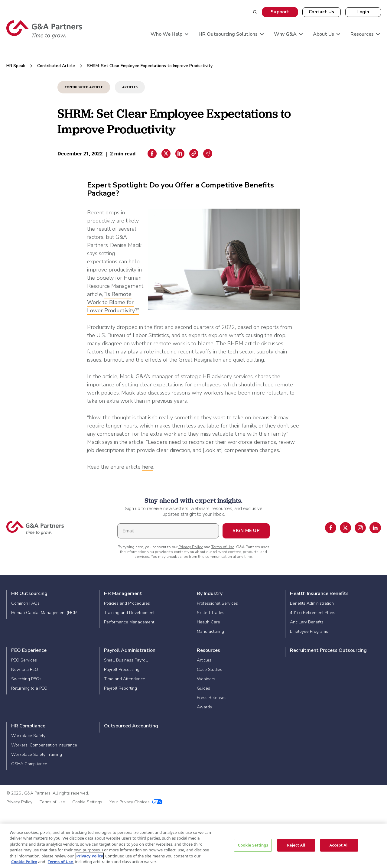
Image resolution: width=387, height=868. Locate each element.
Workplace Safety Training (37, 754)
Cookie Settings (87, 802)
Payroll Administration (130, 650)
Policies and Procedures (127, 603)
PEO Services (24, 660)
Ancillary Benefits (307, 622)
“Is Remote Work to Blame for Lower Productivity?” (113, 302)
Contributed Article (56, 66)
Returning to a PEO (29, 688)
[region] (193, 846)
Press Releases (212, 698)
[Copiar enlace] (194, 154)
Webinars (206, 679)
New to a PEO (25, 670)
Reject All (296, 845)
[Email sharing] (208, 154)
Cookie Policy (24, 862)
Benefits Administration (312, 603)
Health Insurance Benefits (319, 593)
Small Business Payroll (126, 660)
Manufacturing (210, 631)
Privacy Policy (191, 547)
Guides (203, 688)
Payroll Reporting (120, 688)
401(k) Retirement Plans (313, 613)
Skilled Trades (211, 613)
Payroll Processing (122, 670)
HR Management (123, 593)
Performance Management (129, 622)
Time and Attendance (125, 679)
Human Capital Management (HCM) (45, 613)
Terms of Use (223, 547)
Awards (204, 707)
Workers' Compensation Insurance (44, 745)
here (148, 467)
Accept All (339, 845)
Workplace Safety (28, 736)
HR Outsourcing (29, 593)
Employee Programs (309, 631)
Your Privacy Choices (136, 802)
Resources (208, 650)
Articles (204, 660)
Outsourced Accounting (131, 726)
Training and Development (129, 613)
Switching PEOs (26, 679)
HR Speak (16, 66)
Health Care (208, 622)
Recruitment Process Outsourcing (328, 650)
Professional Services (217, 603)
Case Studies (210, 670)
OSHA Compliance (29, 764)
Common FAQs (25, 603)
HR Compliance (28, 726)
